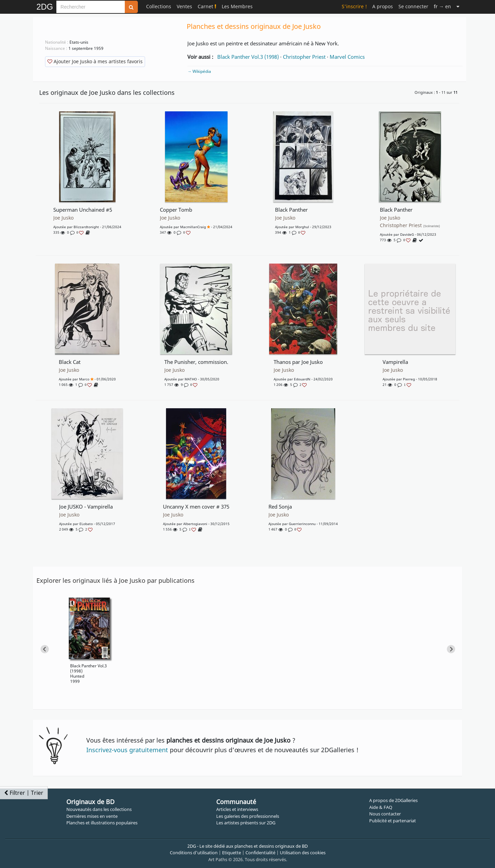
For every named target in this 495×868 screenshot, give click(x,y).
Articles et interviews (237, 809)
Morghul (302, 227)
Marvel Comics (347, 57)
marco (84, 379)
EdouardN (302, 379)
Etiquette (232, 853)
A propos (383, 6)
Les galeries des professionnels (248, 816)
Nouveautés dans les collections (99, 809)
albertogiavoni (195, 524)
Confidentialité (260, 853)
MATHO (191, 379)
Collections (159, 6)
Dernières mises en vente (92, 816)
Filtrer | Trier (24, 793)
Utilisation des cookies (303, 853)
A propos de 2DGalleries (393, 800)
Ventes (184, 6)
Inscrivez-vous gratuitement (127, 750)
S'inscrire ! (354, 6)
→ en (442, 6)
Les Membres (237, 6)
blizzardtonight (86, 227)
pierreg (409, 379)
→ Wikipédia (199, 71)
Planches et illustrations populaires (102, 823)
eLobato (86, 524)
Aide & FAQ (381, 807)
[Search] (91, 7)
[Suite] (458, 6)
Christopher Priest (304, 57)
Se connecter (413, 6)
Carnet (207, 6)
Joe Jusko (63, 218)
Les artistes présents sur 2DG (246, 823)
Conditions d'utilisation (194, 853)
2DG (45, 7)
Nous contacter (385, 814)
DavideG (407, 234)
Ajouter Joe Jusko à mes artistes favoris (95, 61)
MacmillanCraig (193, 227)
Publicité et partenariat (393, 821)
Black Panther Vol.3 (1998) (248, 57)
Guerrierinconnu (302, 524)
